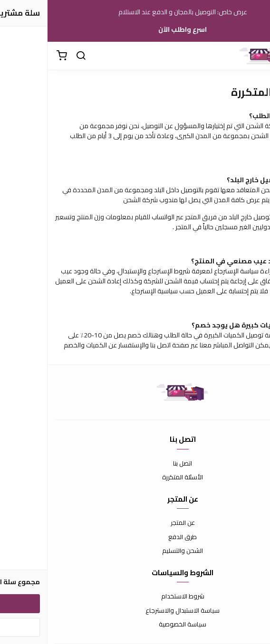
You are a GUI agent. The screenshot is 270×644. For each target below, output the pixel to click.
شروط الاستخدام (135, 597)
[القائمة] (256, 56)
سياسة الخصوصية (135, 625)
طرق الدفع (135, 537)
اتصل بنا (135, 464)
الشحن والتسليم (135, 551)
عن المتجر (135, 523)
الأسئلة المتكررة (135, 477)
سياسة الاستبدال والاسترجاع (135, 611)
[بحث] (33, 56)
